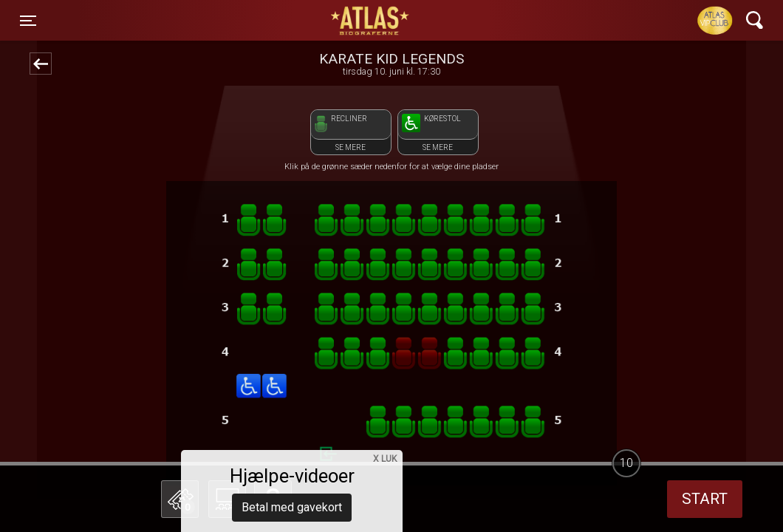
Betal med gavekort (292, 425)
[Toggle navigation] (28, 21)
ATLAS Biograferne (371, 21)
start (705, 499)
